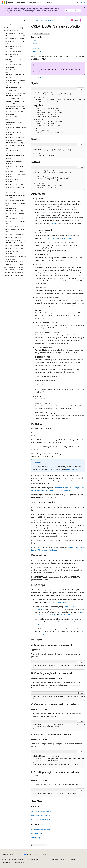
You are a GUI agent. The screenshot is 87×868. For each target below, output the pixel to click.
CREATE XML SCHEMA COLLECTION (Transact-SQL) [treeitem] (14, 260)
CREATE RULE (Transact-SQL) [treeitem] (14, 190)
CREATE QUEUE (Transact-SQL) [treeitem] (15, 171)
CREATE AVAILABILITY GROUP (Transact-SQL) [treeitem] (14, 61)
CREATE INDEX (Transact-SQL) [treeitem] (14, 140)
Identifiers (55, 223)
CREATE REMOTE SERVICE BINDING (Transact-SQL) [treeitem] (16, 175)
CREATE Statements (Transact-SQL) (46, 20)
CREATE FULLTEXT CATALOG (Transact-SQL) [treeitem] (14, 123)
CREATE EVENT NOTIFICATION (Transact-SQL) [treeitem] (14, 113)
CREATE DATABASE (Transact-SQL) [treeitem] (16, 93)
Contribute (35, 859)
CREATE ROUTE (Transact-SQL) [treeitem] (15, 187)
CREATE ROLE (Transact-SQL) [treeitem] (14, 184)
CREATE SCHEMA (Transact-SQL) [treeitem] (15, 193)
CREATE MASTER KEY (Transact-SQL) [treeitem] (15, 147)
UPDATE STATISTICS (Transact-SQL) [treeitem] (14, 273)
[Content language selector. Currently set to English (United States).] (11, 855)
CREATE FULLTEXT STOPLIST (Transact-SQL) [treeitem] (14, 133)
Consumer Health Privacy (56, 859)
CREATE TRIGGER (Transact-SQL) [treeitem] (15, 240)
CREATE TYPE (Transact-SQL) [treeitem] (14, 243)
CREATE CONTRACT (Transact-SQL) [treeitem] (16, 80)
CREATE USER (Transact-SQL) (56, 602)
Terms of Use (71, 859)
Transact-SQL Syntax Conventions (45, 78)
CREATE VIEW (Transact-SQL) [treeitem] (14, 248)
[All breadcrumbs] (33, 20)
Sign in (83, 2)
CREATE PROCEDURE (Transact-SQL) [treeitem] (15, 167)
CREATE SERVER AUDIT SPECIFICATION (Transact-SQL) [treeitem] (15, 210)
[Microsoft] (4, 3)
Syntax (35, 41)
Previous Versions (18, 859)
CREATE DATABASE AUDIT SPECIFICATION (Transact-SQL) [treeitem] (15, 97)
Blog (26, 859)
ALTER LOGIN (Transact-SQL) (41, 811)
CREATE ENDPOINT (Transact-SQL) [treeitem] (16, 109)
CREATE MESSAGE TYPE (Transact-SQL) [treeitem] (16, 152)
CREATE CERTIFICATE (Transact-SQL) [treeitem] (15, 71)
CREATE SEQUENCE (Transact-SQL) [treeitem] (16, 201)
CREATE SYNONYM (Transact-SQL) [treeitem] (16, 235)
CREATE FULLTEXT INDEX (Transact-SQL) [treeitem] (16, 128)
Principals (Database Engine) (41, 829)
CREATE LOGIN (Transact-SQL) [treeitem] (15, 143)
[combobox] (14, 24)
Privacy (42, 859)
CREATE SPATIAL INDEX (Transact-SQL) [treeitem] (16, 223)
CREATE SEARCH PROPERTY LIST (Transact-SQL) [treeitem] (15, 197)
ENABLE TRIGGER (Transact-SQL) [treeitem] (14, 270)
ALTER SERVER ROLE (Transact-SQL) (70, 615)
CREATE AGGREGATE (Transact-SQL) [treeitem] (15, 42)
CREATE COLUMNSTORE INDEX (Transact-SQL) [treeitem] (15, 76)
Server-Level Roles (56, 622)
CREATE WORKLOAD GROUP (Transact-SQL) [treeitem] (14, 252)
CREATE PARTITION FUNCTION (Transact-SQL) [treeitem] (15, 157)
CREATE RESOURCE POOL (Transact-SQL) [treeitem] (13, 181)
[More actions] (83, 20)
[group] (58, 113)
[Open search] (78, 3)
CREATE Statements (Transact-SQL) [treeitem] (16, 39)
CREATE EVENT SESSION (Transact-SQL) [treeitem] (16, 118)
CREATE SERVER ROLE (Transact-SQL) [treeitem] (15, 215)
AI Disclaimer (6, 859)
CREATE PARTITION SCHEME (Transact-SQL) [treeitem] (14, 162)
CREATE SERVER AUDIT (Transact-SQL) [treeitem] (15, 205)
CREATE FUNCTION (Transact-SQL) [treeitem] (16, 137)
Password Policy (67, 238)
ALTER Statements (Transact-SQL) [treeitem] (14, 33)
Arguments (36, 48)
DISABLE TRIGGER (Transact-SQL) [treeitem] (14, 264)
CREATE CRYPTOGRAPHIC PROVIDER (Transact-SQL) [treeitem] (13, 89)
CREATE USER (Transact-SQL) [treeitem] (14, 246)
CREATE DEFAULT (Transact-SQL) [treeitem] (15, 106)
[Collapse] (24, 20)
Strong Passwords (52, 238)
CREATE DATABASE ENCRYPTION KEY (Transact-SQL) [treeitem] (15, 102)
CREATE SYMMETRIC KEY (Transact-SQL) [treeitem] (16, 231)
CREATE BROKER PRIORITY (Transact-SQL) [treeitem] (13, 66)
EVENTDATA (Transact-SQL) (40, 820)
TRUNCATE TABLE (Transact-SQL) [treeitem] (14, 275)
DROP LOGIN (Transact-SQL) (41, 815)
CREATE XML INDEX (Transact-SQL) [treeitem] (16, 256)
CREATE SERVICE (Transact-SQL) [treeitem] (15, 219)
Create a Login (36, 837)
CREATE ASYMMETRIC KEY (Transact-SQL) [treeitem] (13, 56)
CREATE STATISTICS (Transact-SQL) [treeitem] (16, 227)
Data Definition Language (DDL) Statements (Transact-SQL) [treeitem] (13, 29)
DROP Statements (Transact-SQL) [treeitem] (14, 267)
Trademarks (6, 862)
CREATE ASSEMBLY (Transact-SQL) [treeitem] (16, 52)
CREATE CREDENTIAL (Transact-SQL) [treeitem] (15, 84)
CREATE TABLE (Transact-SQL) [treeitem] (14, 237)
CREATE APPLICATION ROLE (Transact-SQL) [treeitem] (14, 48)
